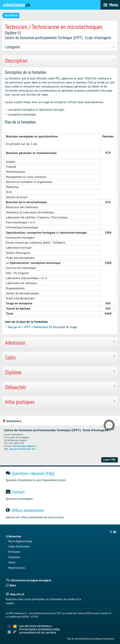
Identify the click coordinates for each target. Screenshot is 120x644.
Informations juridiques (91, 639)
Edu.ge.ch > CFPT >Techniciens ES (30, 327)
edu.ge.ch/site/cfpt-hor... (23, 449)
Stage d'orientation (19, 546)
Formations (14, 557)
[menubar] (110, 5)
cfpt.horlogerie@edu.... (25, 446)
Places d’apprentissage (20, 541)
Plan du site (73, 639)
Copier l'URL (109, 460)
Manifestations (17, 568)
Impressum (109, 639)
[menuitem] (113, 532)
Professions (14, 552)
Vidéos (12, 562)
